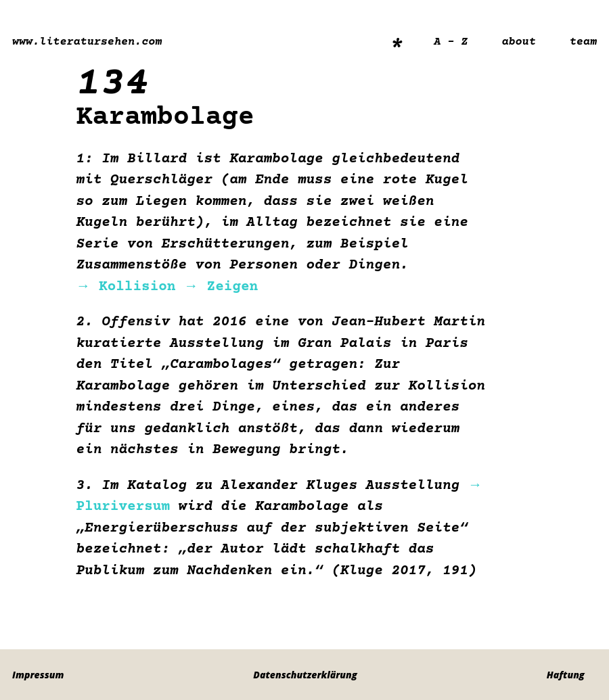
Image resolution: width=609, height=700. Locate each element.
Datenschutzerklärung (305, 675)
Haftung (566, 675)
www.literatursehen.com (87, 42)
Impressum (38, 675)
